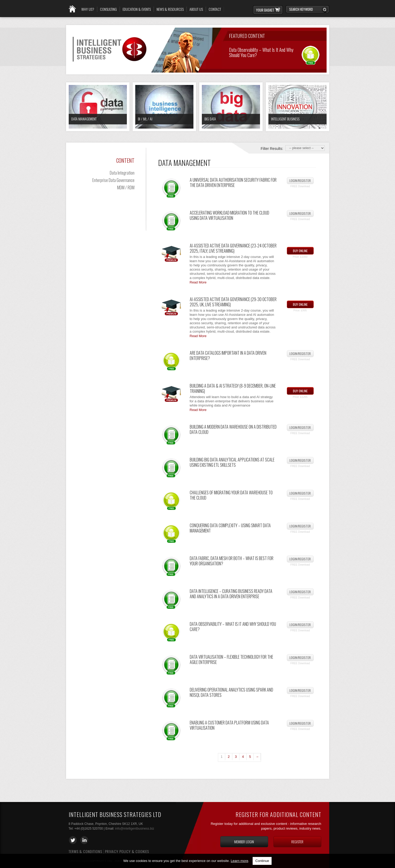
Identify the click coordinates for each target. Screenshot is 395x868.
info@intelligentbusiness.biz (134, 829)
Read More (198, 282)
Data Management (84, 119)
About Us (196, 9)
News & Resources (170, 9)
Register (297, 842)
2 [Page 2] (229, 757)
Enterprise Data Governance (113, 180)
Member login (244, 842)
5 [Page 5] (250, 757)
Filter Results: (272, 149)
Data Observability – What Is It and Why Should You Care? (261, 52)
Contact (215, 9)
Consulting (108, 9)
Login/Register (300, 181)
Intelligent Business (285, 119)
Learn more (239, 861)
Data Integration (122, 173)
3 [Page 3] (236, 757)
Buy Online (300, 251)
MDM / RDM (126, 187)
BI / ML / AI (145, 119)
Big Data (210, 119)
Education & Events (137, 9)
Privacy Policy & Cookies (127, 851)
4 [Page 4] (243, 757)
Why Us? (88, 9)
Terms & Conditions (85, 851)
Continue (262, 861)
